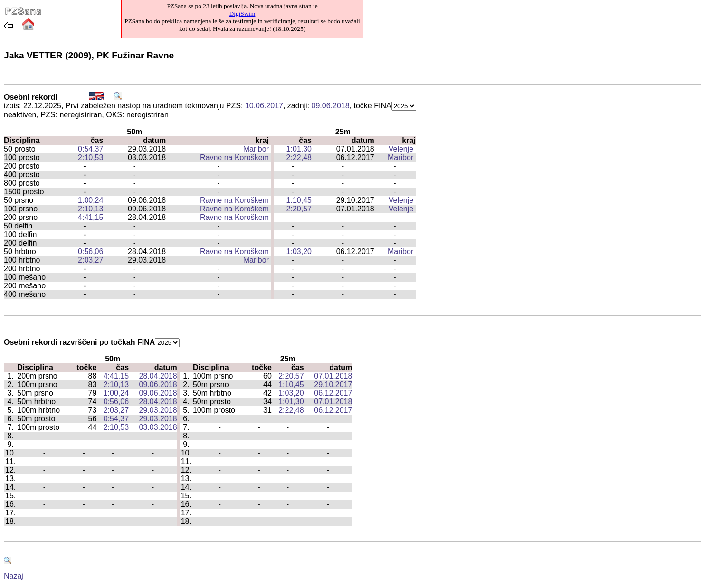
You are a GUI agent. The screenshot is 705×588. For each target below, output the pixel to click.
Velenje (401, 149)
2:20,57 (299, 209)
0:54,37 (91, 149)
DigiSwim (243, 14)
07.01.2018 (333, 376)
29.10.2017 (333, 384)
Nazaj (14, 576)
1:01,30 (299, 149)
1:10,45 (299, 200)
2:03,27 (91, 260)
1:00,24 (91, 200)
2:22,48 (299, 157)
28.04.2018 (158, 376)
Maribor (256, 149)
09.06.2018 (331, 106)
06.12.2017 (333, 393)
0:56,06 (91, 251)
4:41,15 (91, 217)
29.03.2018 (158, 410)
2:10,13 (91, 209)
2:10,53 (91, 157)
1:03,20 (299, 251)
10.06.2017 (264, 106)
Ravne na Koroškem (234, 157)
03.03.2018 (158, 427)
